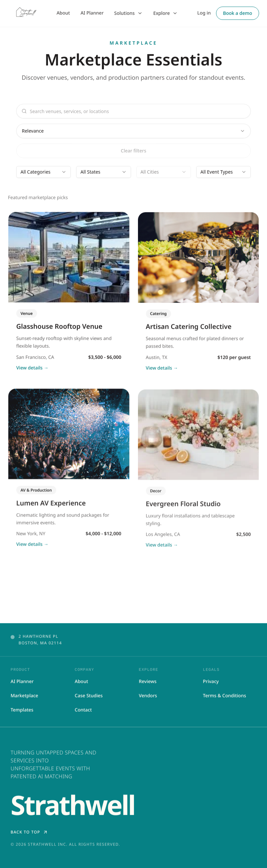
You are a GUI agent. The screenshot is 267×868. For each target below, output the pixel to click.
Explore (165, 13)
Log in (204, 13)
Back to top (29, 834)
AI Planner (92, 13)
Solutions (128, 13)
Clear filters (133, 151)
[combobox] (133, 131)
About (63, 13)
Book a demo (238, 13)
